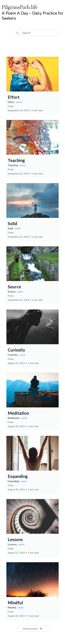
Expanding (18, 476)
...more (18, 102)
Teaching (16, 160)
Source (14, 287)
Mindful (15, 603)
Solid (12, 223)
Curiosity (16, 350)
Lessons (15, 539)
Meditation (18, 413)
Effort (14, 97)
